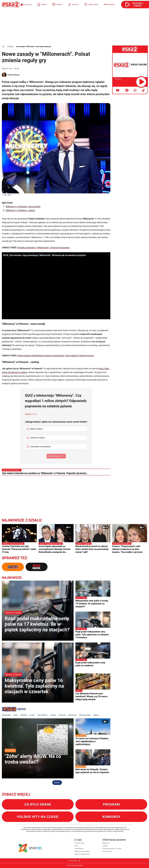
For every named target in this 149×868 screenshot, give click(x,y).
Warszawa (6, 715)
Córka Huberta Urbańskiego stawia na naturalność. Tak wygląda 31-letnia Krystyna (56, 356)
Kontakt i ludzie (79, 843)
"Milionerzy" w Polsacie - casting (20, 210)
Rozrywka (10, 47)
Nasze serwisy (74, 861)
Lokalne (14, 710)
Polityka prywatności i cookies (112, 849)
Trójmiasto (42, 715)
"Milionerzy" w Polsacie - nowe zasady (23, 206)
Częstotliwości (79, 849)
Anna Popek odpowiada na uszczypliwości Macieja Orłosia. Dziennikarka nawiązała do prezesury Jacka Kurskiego (56, 548)
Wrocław (72, 715)
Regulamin (106, 843)
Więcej (96, 715)
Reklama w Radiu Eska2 (82, 854)
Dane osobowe (107, 851)
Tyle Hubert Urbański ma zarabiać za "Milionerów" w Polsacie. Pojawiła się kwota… (45, 473)
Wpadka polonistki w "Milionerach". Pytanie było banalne (44, 248)
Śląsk (32, 715)
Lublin (53, 715)
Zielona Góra (85, 715)
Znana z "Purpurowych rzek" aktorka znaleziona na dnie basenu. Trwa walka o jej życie (130, 548)
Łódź (16, 715)
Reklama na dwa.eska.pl (82, 851)
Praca (76, 846)
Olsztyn (62, 715)
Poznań (24, 715)
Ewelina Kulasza (14, 75)
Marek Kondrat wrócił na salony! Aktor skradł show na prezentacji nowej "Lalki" (93, 548)
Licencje (105, 846)
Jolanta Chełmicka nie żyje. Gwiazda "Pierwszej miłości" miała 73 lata (19, 548)
